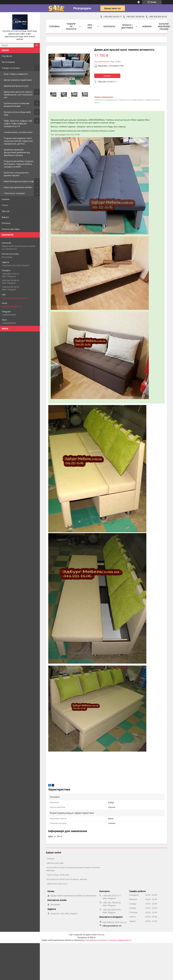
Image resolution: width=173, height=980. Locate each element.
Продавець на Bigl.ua (86, 937)
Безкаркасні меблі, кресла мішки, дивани (67, 879)
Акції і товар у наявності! (16, 74)
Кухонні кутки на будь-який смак (17, 113)
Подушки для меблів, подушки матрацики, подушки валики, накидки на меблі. (19, 164)
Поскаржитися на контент (96, 940)
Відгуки (5, 217)
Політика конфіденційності (120, 940)
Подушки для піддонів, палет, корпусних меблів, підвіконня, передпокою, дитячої (18, 141)
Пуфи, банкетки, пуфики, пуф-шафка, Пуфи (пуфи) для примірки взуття (18, 123)
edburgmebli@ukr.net (12, 306)
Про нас (6, 211)
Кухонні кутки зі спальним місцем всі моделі (17, 105)
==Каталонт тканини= (14, 193)
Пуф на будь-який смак (58, 875)
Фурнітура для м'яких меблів (18, 187)
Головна (54, 26)
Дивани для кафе (55, 863)
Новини (6, 199)
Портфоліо (7, 56)
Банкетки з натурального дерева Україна (16, 174)
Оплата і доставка (11, 229)
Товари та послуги (11, 68)
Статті (5, 205)
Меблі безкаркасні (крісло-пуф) (19, 181)
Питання (6, 223)
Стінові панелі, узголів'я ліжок (18, 132)
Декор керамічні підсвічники (18, 80)
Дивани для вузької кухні (16, 86)
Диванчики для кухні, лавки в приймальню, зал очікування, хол (18, 95)
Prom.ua (101, 935)
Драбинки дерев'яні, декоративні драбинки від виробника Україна (17, 152)
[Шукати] (37, 45)
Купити (107, 76)
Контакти (109, 26)
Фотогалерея (8, 62)
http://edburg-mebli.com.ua (14, 298)
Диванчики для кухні (57, 884)
